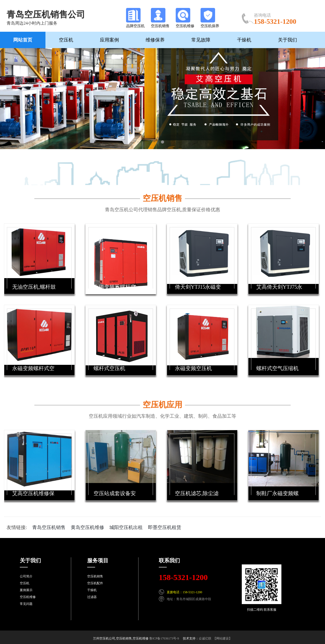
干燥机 (244, 40)
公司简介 (26, 576)
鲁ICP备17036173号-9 (164, 638)
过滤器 (92, 597)
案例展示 (26, 590)
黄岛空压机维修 (87, 527)
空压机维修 (28, 597)
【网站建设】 (222, 638)
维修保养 (155, 40)
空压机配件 (95, 583)
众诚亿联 (205, 638)
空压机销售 (162, 198)
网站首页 (23, 40)
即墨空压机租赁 (165, 527)
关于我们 (287, 40)
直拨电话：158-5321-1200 (184, 592)
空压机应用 (162, 405)
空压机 (66, 40)
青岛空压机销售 (49, 527)
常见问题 (26, 604)
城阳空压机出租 (126, 527)
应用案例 (109, 40)
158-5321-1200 (183, 577)
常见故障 (201, 40)
